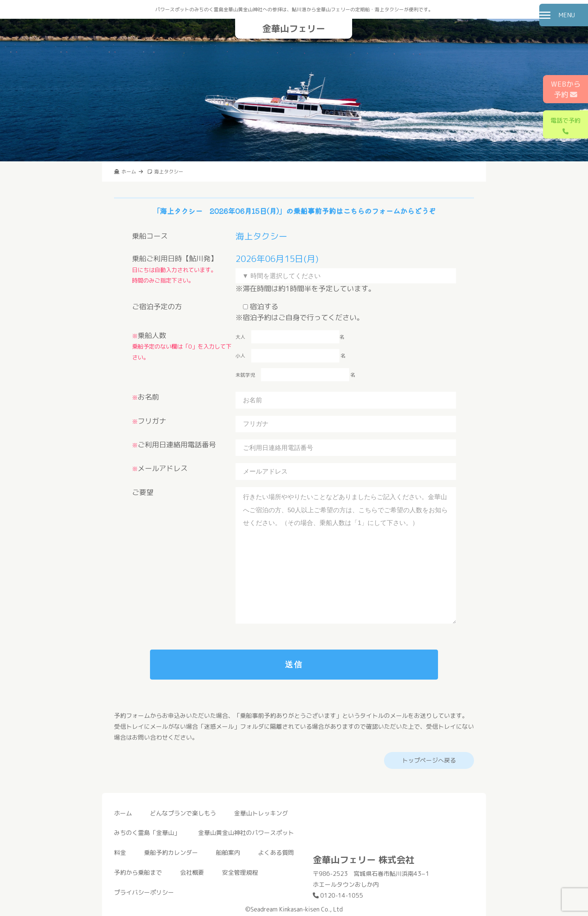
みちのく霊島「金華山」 (147, 833)
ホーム (123, 813)
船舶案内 (228, 853)
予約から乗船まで (138, 872)
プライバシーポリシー (144, 892)
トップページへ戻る (429, 760)
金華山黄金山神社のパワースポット (246, 833)
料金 (120, 853)
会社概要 (192, 872)
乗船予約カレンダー (171, 853)
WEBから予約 (566, 89)
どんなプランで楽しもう (183, 813)
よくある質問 (276, 853)
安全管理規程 (240, 872)
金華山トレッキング (261, 813)
